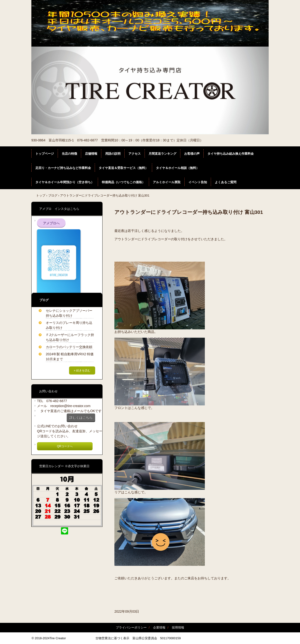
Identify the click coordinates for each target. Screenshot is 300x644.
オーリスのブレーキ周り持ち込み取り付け (69, 325)
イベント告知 (198, 182)
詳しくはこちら (81, 418)
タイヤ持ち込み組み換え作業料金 (231, 154)
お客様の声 (192, 154)
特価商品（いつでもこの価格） (123, 182)
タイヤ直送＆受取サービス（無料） (123, 168)
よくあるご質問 (226, 182)
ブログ (53, 195)
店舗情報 (91, 154)
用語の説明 (113, 154)
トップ (41, 195)
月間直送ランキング (162, 154)
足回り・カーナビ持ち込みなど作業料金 (63, 168)
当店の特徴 (69, 154)
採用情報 (178, 627)
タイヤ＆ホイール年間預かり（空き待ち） (65, 182)
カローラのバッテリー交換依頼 (69, 347)
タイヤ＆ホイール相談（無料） (178, 168)
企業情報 (159, 627)
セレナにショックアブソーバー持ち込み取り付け (69, 313)
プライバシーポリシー (131, 627)
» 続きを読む (82, 370)
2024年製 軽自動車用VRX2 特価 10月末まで (70, 357)
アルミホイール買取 (167, 182)
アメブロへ (51, 223)
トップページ (45, 154)
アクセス (135, 154)
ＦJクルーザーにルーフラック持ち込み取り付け (70, 337)
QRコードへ (65, 446)
